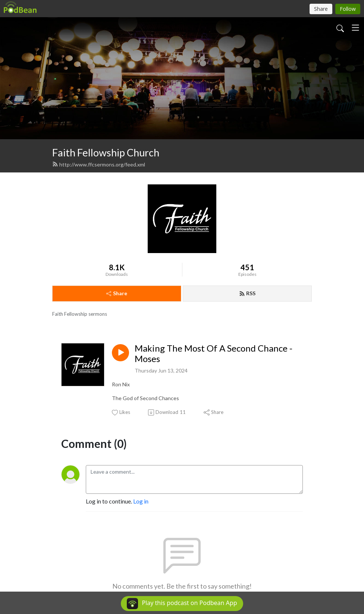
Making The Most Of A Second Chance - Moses (214, 354)
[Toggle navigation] (355, 28)
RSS (247, 293)
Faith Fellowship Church (106, 152)
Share (117, 293)
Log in (141, 501)
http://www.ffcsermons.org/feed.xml (99, 164)
